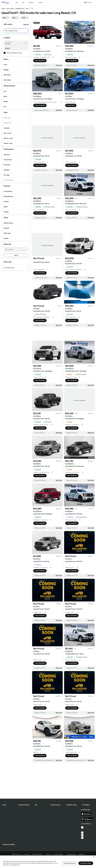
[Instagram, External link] (82, 835)
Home (3, 8)
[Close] (94, 857)
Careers (48, 854)
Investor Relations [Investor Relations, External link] (38, 854)
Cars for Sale (10, 8)
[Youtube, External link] (82, 833)
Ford (27, 8)
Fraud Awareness (71, 854)
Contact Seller (71, 105)
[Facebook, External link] (82, 830)
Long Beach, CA (20, 8)
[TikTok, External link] (82, 827)
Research (31, 3)
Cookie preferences (70, 863)
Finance (41, 3)
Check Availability (40, 61)
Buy (17, 3)
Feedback (81, 854)
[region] (48, 862)
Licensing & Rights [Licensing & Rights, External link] (58, 854)
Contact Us (26, 854)
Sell (23, 3)
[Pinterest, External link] (82, 838)
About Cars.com (16, 854)
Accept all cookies (86, 863)
